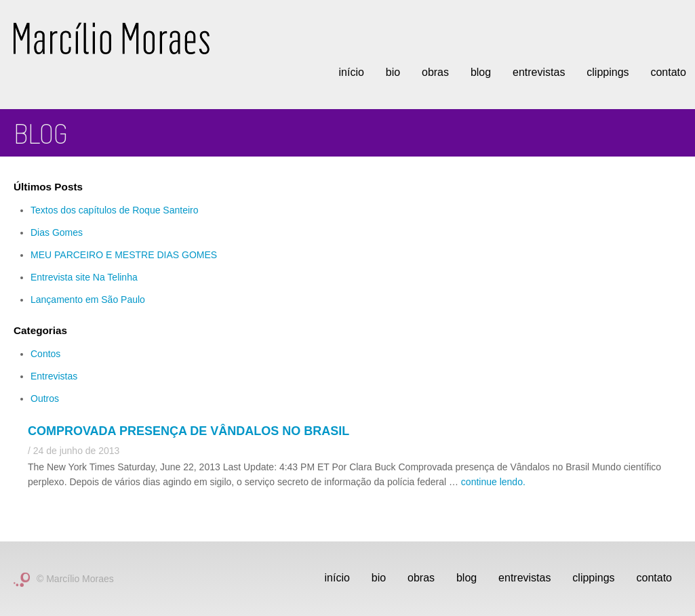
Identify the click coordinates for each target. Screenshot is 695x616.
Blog (481, 72)
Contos (45, 354)
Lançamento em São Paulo (88, 300)
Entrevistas (539, 72)
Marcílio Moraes (112, 38)
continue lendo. (493, 482)
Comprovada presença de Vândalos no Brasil (188, 431)
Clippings (608, 72)
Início (351, 72)
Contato (654, 578)
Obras (435, 72)
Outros (45, 398)
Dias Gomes (57, 232)
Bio (393, 72)
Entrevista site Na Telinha (84, 277)
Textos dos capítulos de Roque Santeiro (115, 210)
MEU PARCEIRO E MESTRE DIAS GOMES (124, 255)
